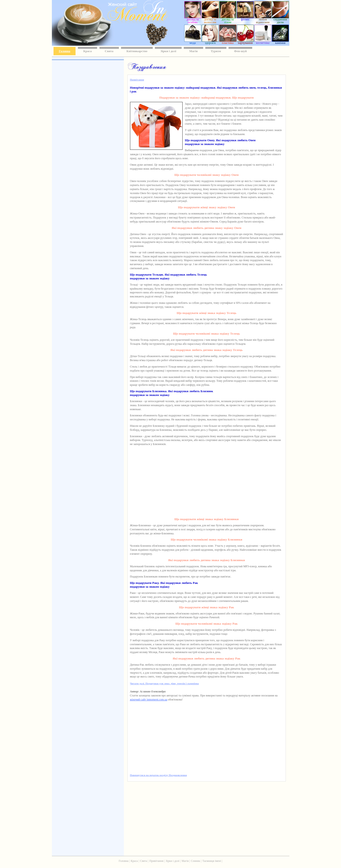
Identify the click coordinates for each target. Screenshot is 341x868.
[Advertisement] (87, 130)
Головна (65, 51)
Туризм (216, 51)
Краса (88, 51)
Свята (109, 51)
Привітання (137, 80)
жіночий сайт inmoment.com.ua (149, 700)
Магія (193, 51)
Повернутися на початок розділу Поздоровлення (158, 775)
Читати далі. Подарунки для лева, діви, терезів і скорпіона (164, 683)
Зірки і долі (168, 51)
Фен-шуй (240, 51)
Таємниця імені (212, 861)
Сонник (195, 861)
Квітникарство (137, 51)
